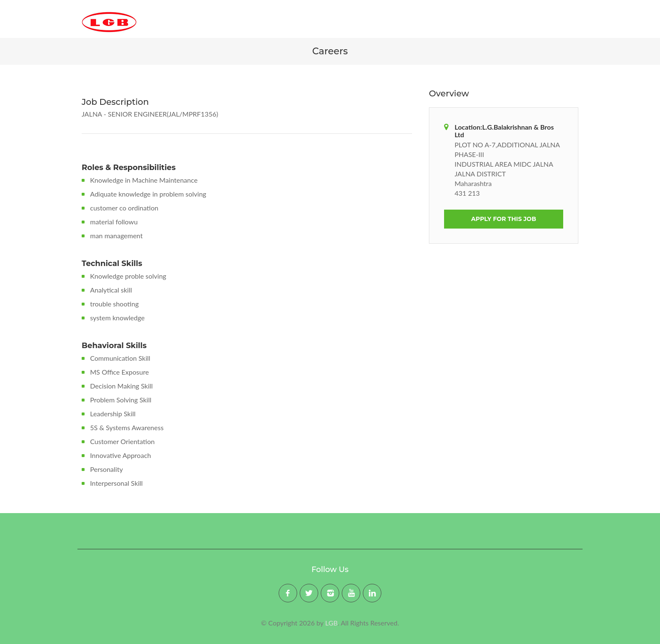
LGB (332, 623)
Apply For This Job (503, 219)
